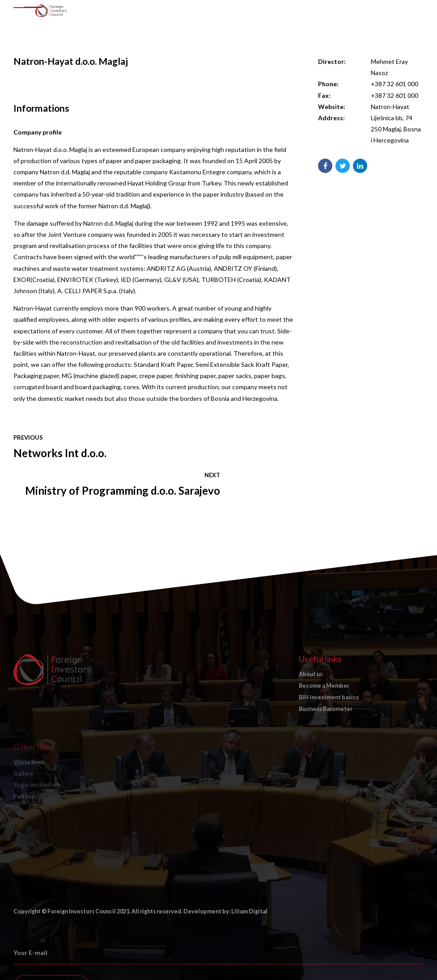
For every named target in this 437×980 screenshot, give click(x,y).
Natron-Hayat (390, 107)
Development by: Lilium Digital (225, 874)
